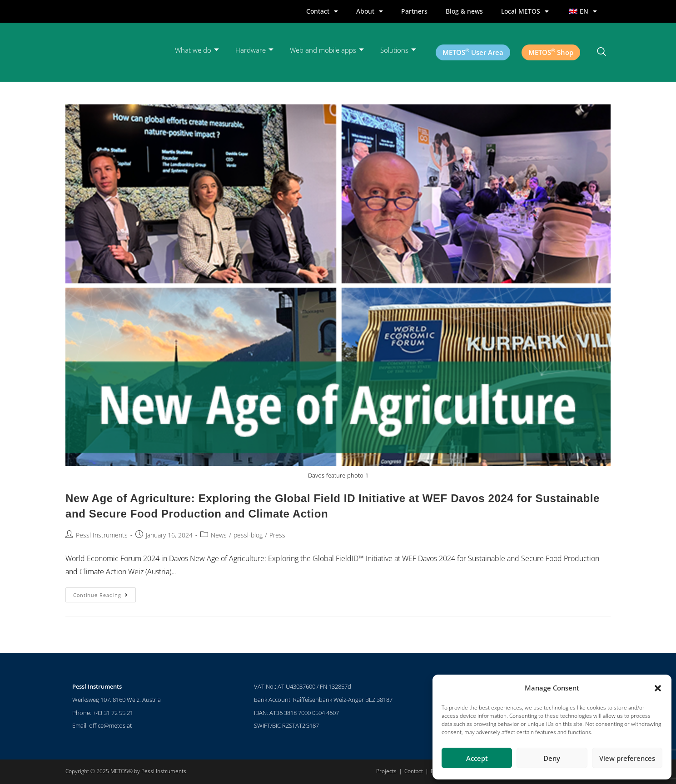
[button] (658, 688)
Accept (477, 758)
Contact (322, 11)
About (370, 11)
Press (277, 535)
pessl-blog (248, 535)
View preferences (627, 758)
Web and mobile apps (327, 50)
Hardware (254, 50)
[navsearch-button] (601, 52)
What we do (197, 50)
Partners (414, 11)
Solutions (398, 50)
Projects (386, 771)
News (219, 535)
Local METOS (525, 11)
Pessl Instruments (102, 535)
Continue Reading (104, 593)
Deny (552, 758)
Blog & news (464, 11)
